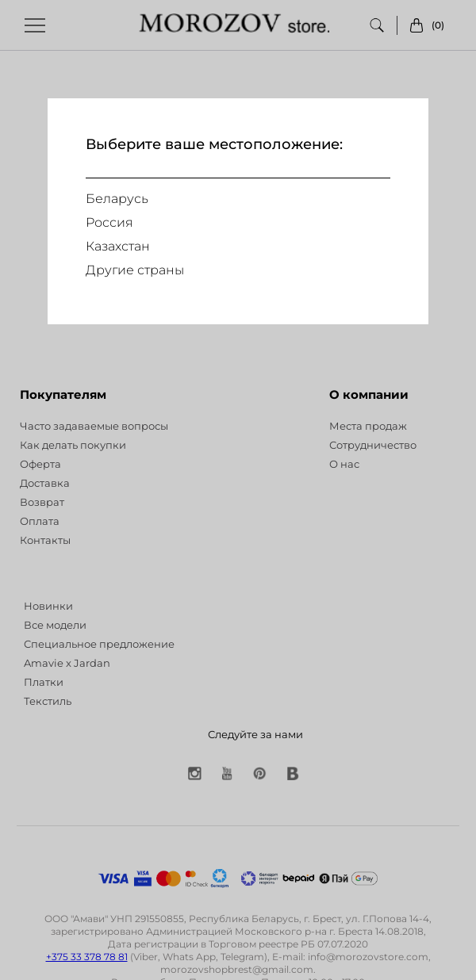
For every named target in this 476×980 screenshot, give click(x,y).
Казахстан (118, 246)
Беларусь (117, 199)
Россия (109, 222)
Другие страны (135, 270)
